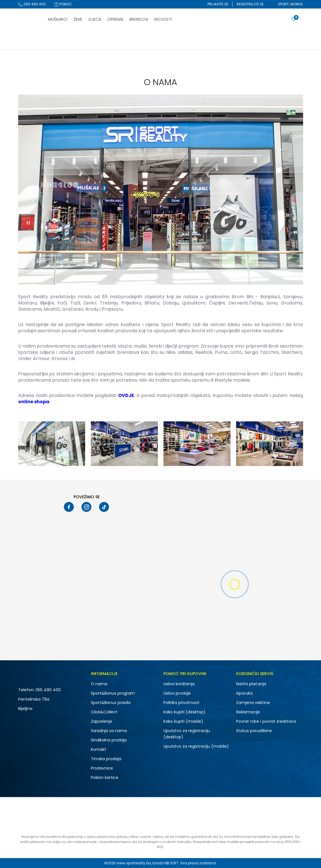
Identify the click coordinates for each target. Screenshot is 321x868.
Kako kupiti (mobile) (183, 721)
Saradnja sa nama (109, 731)
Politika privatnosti (181, 703)
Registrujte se (250, 4)
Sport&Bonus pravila (111, 703)
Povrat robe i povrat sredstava (266, 721)
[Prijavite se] (294, 19)
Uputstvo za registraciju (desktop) (187, 734)
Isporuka (244, 693)
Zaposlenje (101, 721)
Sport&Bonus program (113, 693)
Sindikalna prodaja (109, 740)
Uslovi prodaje (177, 693)
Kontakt (98, 749)
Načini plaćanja (251, 684)
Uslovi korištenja (179, 684)
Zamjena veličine (253, 703)
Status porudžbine (254, 731)
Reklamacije (248, 712)
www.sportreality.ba (134, 863)
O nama (99, 684)
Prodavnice (102, 768)
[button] (286, 22)
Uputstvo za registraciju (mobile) (196, 746)
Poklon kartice (105, 777)
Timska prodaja (106, 759)
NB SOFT (172, 863)
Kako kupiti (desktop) (184, 712)
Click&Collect (104, 712)
